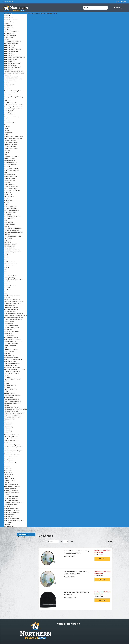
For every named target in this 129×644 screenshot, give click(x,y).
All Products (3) (21, 537)
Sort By (47, 541)
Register (123, 2)
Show (61, 541)
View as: (105, 541)
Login (118, 2)
